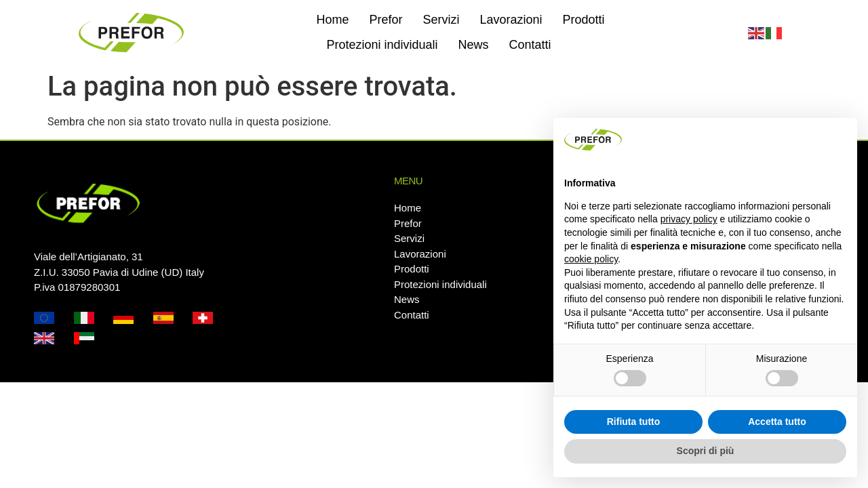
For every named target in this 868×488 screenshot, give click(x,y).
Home (332, 20)
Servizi (441, 20)
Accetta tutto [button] (777, 422)
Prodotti (584, 20)
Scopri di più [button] (706, 451)
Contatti (530, 45)
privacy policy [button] (689, 219)
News (473, 45)
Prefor (386, 20)
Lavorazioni (511, 20)
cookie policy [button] (591, 259)
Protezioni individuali (382, 45)
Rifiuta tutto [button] (634, 422)
